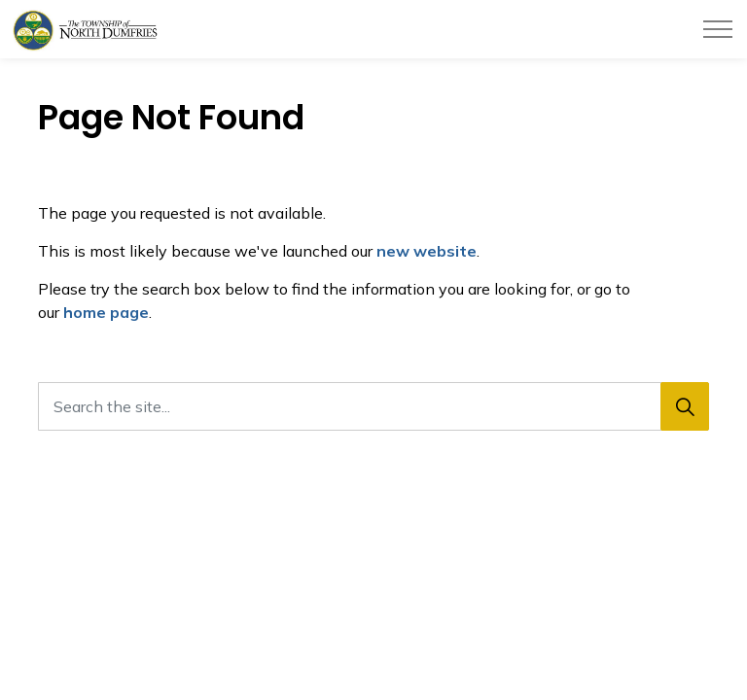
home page (106, 312)
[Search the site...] (373, 406)
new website (427, 251)
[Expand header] (718, 29)
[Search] (685, 406)
